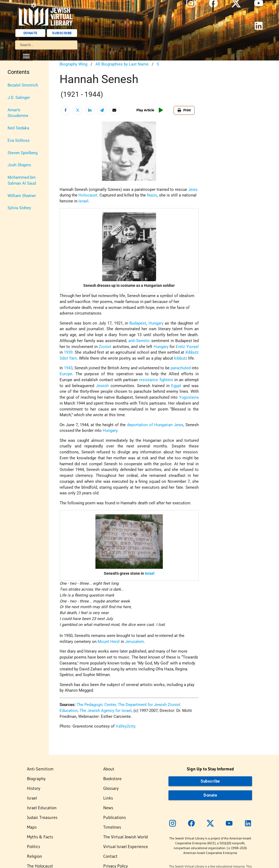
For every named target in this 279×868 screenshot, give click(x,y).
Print (184, 110)
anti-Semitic (139, 341)
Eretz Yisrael (187, 347)
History (34, 788)
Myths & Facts (40, 837)
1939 (68, 352)
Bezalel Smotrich (23, 85)
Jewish (102, 386)
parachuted (181, 368)
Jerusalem (135, 642)
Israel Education (42, 808)
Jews (193, 190)
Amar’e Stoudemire (18, 113)
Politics (34, 846)
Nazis (152, 195)
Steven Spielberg (23, 153)
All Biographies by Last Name (122, 64)
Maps (32, 827)
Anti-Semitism (40, 769)
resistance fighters (156, 380)
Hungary (156, 323)
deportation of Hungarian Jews (155, 425)
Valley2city (125, 726)
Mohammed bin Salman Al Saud (22, 180)
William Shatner (22, 196)
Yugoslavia (189, 397)
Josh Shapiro (19, 165)
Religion (35, 856)
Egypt (176, 386)
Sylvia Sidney (19, 208)
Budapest (138, 323)
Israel (83, 201)
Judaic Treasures (42, 817)
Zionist (105, 347)
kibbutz (181, 358)
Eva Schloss (19, 141)
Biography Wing (73, 64)
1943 (68, 368)
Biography (36, 779)
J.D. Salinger (19, 98)
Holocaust (88, 195)
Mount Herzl (109, 642)
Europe (66, 374)
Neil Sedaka (18, 128)
